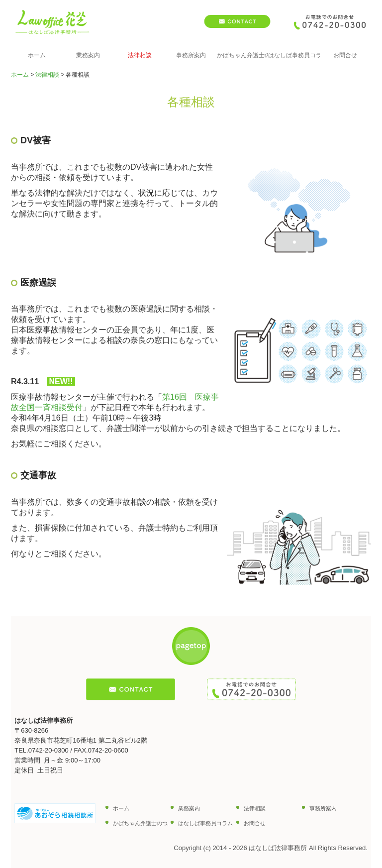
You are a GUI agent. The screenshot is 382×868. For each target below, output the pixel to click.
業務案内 (88, 55)
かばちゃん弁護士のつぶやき (242, 55)
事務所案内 (191, 55)
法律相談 (140, 55)
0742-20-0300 (48, 750)
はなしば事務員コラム (294, 55)
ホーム (37, 55)
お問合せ (345, 55)
